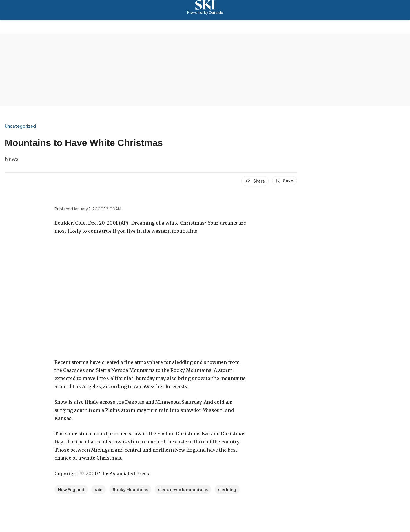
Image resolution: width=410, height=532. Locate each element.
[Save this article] (285, 181)
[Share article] (255, 181)
